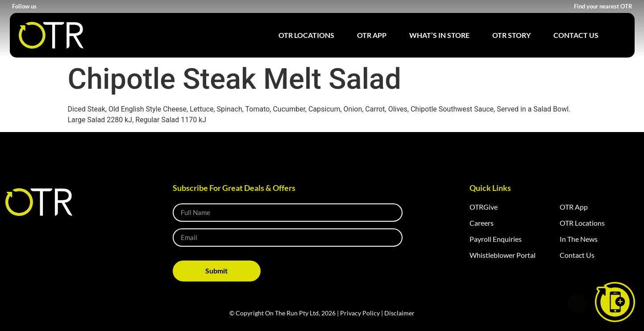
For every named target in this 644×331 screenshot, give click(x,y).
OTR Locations (306, 35)
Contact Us (576, 35)
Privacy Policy (360, 313)
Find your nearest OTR (603, 6)
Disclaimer (399, 313)
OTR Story (511, 35)
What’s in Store (439, 35)
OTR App (372, 35)
